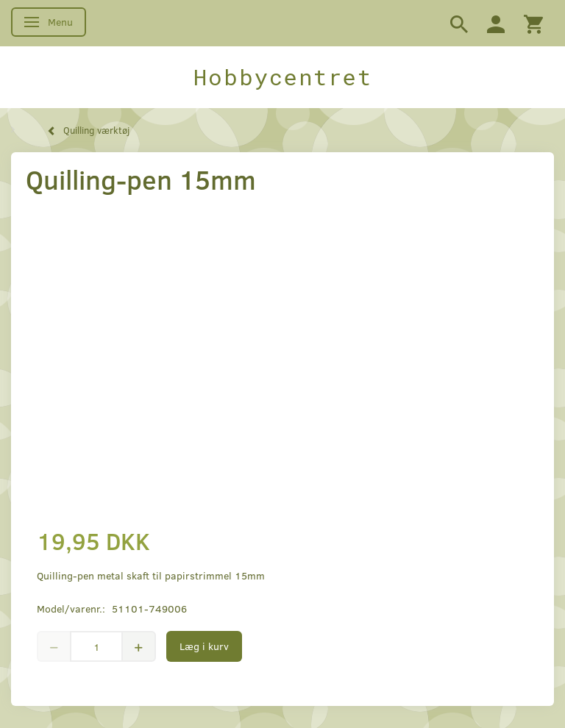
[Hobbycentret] (282, 77)
